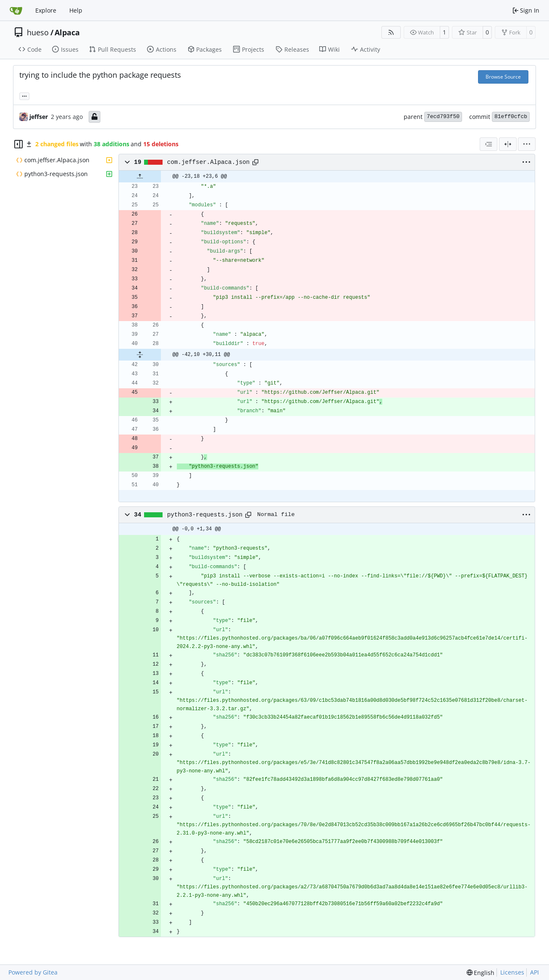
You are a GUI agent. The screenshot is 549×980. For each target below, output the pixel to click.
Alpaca (67, 32)
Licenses (512, 972)
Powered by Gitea (33, 972)
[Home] (16, 11)
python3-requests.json (205, 515)
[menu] (527, 144)
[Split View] (508, 144)
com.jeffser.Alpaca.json (209, 162)
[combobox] (489, 144)
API (535, 972)
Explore (46, 10)
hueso (38, 32)
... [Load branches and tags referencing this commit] (24, 95)
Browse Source (503, 77)
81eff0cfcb (511, 117)
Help (76, 10)
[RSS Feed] (391, 32)
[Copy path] (255, 162)
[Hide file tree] (18, 144)
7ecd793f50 (443, 117)
